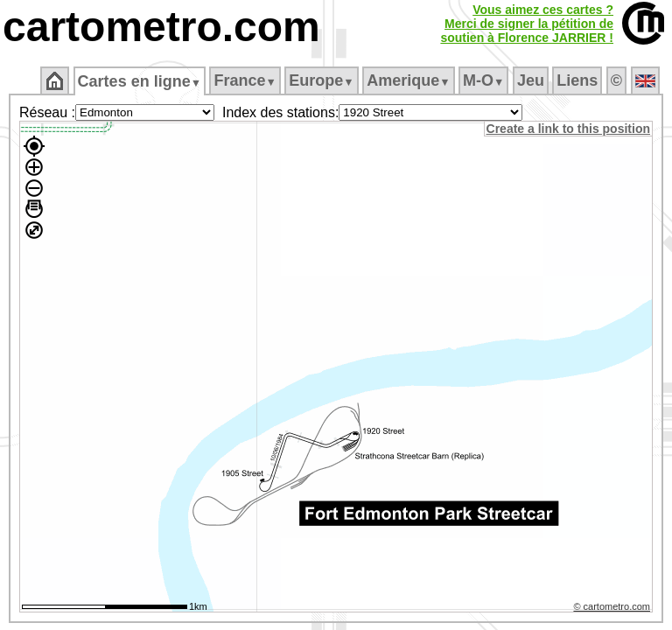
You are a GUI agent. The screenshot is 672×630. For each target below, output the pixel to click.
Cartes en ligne (140, 81)
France (246, 80)
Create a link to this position (569, 129)
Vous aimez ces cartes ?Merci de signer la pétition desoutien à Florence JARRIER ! (527, 24)
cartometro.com (161, 27)
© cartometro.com (613, 609)
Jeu (532, 80)
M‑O (485, 80)
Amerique (410, 80)
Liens (579, 80)
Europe (323, 80)
